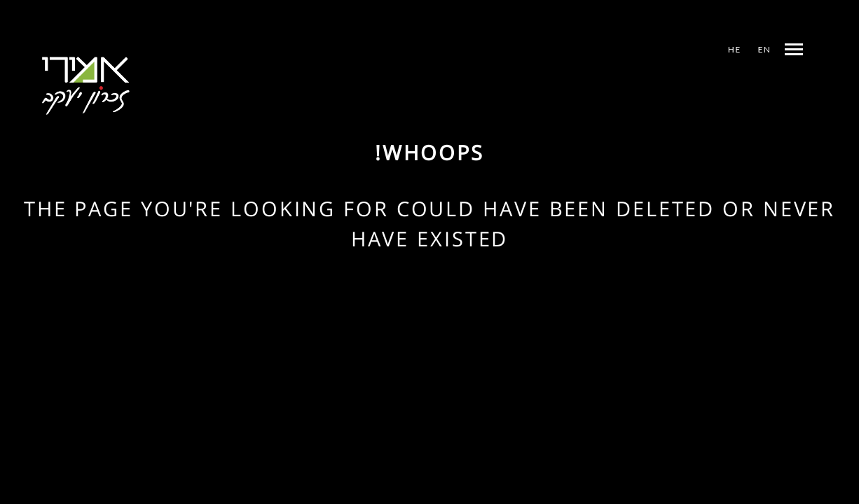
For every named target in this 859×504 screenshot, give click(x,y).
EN (764, 49)
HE (734, 49)
